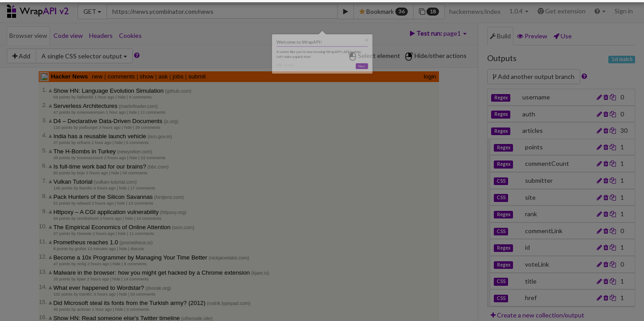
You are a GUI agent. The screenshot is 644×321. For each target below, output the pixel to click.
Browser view (28, 35)
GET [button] (92, 11)
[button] (600, 11)
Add (21, 56)
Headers (101, 35)
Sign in (624, 11)
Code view (68, 35)
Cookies (130, 35)
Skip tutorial (248, 76)
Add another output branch (539, 76)
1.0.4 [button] (519, 11)
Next (401, 78)
